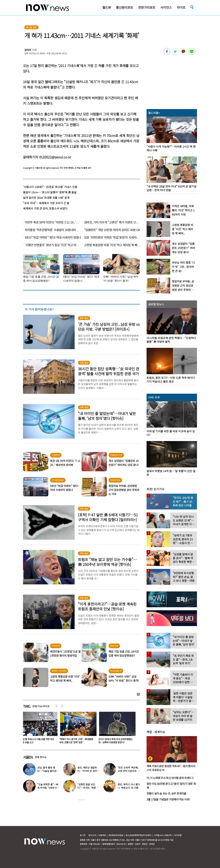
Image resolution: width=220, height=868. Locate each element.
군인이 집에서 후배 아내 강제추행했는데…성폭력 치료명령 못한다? (117, 741)
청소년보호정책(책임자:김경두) (138, 835)
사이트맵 (178, 835)
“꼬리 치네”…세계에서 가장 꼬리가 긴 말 (46, 203)
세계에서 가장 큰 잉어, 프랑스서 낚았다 (45, 208)
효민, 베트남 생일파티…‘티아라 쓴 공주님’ (87, 771)
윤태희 (28, 50)
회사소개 (92, 835)
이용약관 (102, 835)
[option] (40, 729)
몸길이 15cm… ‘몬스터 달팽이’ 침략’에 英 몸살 (50, 192)
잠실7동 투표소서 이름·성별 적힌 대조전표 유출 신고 (39, 741)
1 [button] (79, 800)
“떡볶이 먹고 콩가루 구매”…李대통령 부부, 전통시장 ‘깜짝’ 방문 (78, 741)
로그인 (83, 835)
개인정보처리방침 (116, 835)
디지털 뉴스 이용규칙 (163, 835)
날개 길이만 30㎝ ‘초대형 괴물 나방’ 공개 (46, 198)
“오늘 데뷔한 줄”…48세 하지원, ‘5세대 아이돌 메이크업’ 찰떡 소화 (48, 788)
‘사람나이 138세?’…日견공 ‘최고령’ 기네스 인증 (50, 187)
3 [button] (84, 800)
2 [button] (82, 800)
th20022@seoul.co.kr (55, 157)
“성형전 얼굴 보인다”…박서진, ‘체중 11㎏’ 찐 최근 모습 (88, 788)
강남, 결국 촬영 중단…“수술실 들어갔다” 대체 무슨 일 (47, 771)
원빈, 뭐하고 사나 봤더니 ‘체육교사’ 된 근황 (129, 786)
